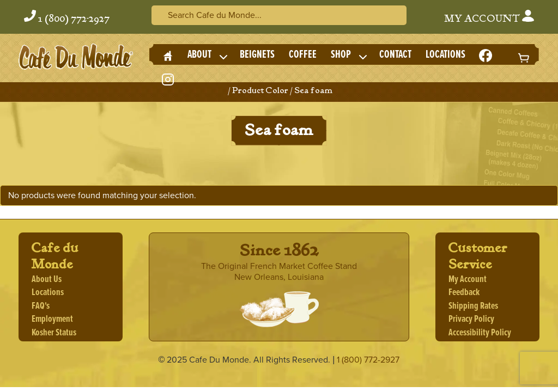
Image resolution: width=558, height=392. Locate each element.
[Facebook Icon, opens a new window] (485, 57)
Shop (341, 55)
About (199, 55)
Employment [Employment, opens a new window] (52, 319)
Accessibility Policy (480, 333)
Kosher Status (54, 333)
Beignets (257, 55)
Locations (445, 55)
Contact (395, 55)
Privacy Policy (471, 319)
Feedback (464, 293)
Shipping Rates (473, 306)
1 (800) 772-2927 (74, 19)
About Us (47, 280)
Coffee (303, 55)
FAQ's (41, 306)
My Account (489, 17)
